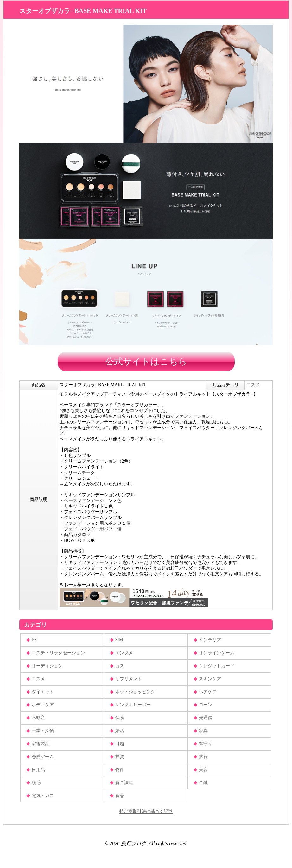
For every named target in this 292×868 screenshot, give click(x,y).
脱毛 (36, 783)
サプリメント (129, 679)
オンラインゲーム (217, 653)
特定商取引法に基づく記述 (146, 811)
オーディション (47, 666)
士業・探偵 (43, 731)
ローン (206, 705)
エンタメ (124, 653)
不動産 (38, 718)
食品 (120, 796)
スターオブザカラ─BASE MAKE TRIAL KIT (83, 11)
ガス (120, 666)
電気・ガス (43, 796)
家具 (203, 731)
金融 (203, 783)
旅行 (203, 757)
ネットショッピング (135, 692)
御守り (206, 744)
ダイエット (43, 692)
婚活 (120, 731)
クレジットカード (217, 666)
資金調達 (124, 783)
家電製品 (41, 744)
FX (35, 640)
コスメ (253, 385)
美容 (203, 770)
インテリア (210, 640)
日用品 (38, 770)
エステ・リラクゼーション (58, 653)
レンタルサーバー (133, 705)
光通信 (206, 718)
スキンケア (210, 679)
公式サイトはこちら (146, 361)
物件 (120, 770)
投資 (120, 757)
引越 (120, 744)
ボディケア (43, 705)
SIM (119, 640)
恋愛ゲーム (43, 757)
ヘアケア (208, 692)
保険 (120, 718)
